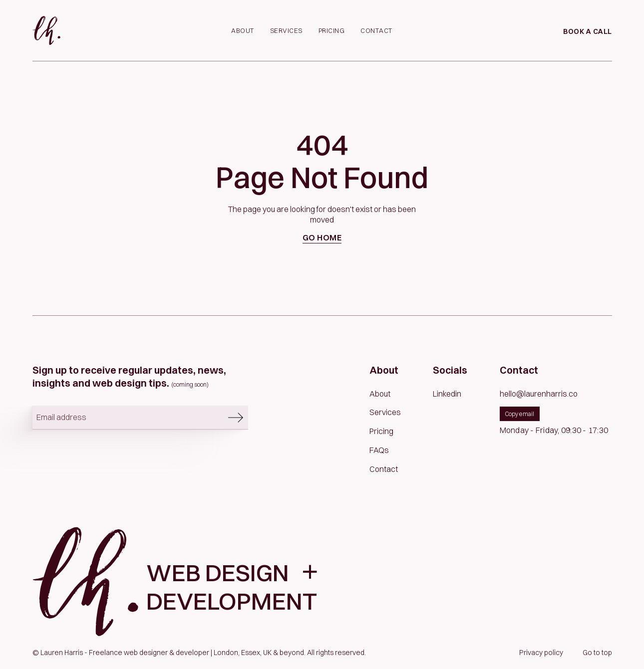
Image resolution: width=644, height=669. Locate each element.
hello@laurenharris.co (539, 394)
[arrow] (236, 417)
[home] (46, 30)
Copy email (519, 414)
